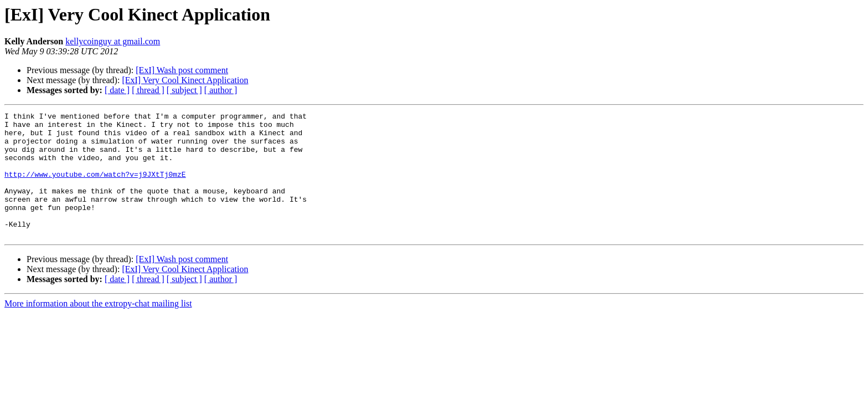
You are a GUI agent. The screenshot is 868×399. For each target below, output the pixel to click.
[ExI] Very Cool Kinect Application (185, 80)
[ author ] (221, 90)
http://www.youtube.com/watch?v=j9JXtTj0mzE (95, 187)
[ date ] (117, 90)
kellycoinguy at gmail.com (113, 41)
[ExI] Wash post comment (182, 70)
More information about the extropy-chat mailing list (98, 328)
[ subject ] (184, 90)
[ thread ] (148, 90)
